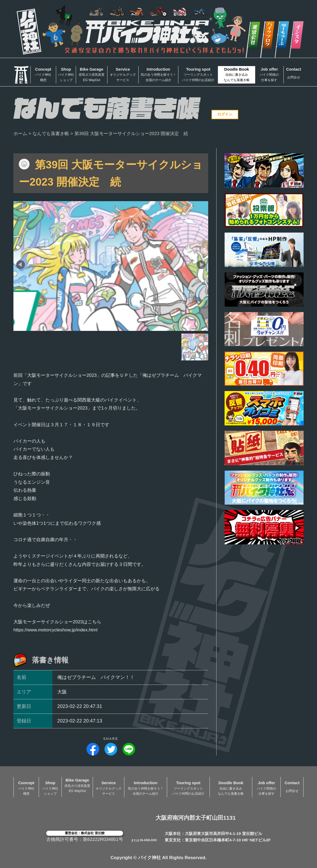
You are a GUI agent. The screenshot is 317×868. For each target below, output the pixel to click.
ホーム (20, 134)
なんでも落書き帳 (51, 134)
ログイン (225, 114)
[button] (21, 265)
